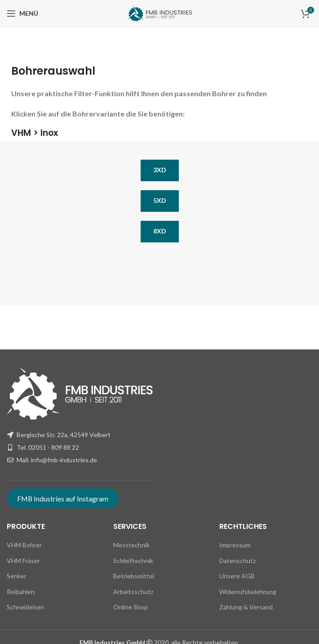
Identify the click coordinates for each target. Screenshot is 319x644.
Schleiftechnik (133, 561)
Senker (17, 576)
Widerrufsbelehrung (248, 592)
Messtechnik (131, 545)
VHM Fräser (23, 561)
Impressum (235, 545)
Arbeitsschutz (133, 592)
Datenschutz (237, 561)
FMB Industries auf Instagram (63, 499)
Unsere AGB (237, 576)
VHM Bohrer (24, 545)
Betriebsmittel (134, 576)
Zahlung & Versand (246, 607)
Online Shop (131, 607)
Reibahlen (21, 592)
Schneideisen (26, 607)
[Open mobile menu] (22, 13)
